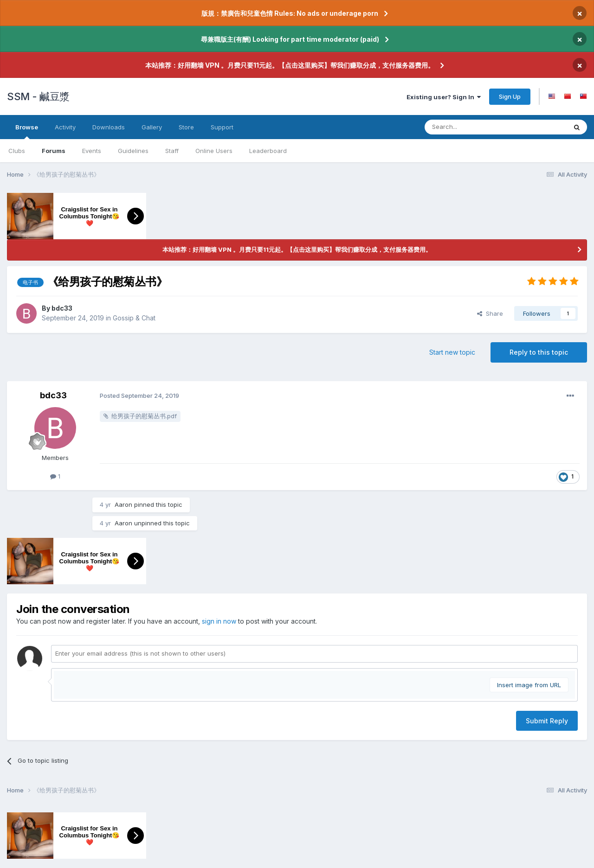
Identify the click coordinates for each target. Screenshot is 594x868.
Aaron (123, 504)
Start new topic (452, 352)
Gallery (152, 127)
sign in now (219, 621)
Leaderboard (268, 151)
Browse (27, 131)
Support (222, 127)
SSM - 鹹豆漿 (38, 96)
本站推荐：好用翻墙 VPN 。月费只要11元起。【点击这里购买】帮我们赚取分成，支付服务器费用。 (290, 65)
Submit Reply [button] (547, 721)
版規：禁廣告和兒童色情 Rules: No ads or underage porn (290, 13)
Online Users (214, 151)
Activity (65, 127)
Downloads (109, 127)
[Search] (487, 127)
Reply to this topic (539, 352)
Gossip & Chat (134, 318)
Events (92, 151)
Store (186, 127)
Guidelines (133, 151)
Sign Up (510, 96)
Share (490, 313)
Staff (172, 151)
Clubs (17, 151)
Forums (54, 151)
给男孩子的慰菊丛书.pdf (144, 416)
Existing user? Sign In (444, 97)
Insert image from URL (529, 685)
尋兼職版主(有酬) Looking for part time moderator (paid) (290, 39)
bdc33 (62, 308)
